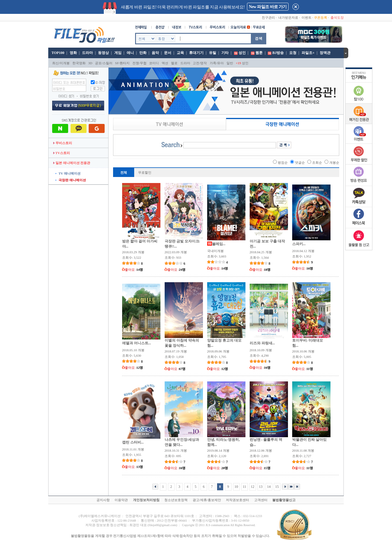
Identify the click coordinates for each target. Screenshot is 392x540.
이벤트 (307, 17)
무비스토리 (63, 143)
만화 (143, 53)
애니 (130, 53)
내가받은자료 (288, 17)
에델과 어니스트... (137, 343)
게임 (118, 53)
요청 (293, 53)
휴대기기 (196, 53)
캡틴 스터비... (133, 442)
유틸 (213, 53)
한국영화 (79, 63)
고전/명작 (200, 63)
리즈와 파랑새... (262, 343)
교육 (180, 53)
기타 (225, 53)
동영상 (103, 53)
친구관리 (268, 17)
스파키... (299, 244)
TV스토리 (62, 153)
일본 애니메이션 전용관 (72, 163)
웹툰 (259, 53)
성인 (242, 53)
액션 (165, 63)
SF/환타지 (122, 63)
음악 (155, 53)
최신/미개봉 (61, 63)
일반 (230, 63)
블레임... (219, 244)
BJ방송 (278, 53)
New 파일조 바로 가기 (268, 7)
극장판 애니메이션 (72, 180)
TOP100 (57, 53)
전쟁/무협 (139, 63)
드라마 (87, 53)
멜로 (174, 63)
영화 (73, 53)
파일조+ (308, 53)
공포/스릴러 (104, 63)
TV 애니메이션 (70, 173)
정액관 (325, 53)
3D (90, 63)
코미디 (154, 63)
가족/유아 (217, 63)
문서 (168, 53)
